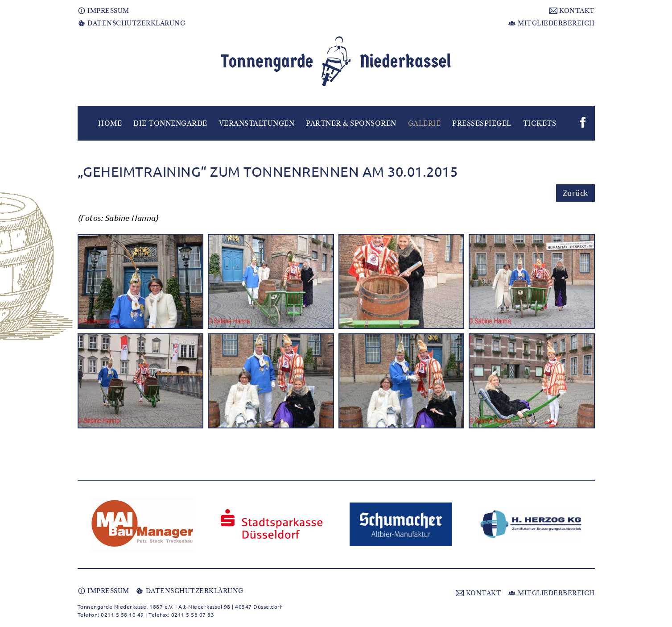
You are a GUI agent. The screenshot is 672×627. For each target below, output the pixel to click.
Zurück (575, 193)
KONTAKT (572, 11)
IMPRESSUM (103, 11)
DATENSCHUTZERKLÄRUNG (132, 23)
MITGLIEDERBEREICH (551, 23)
